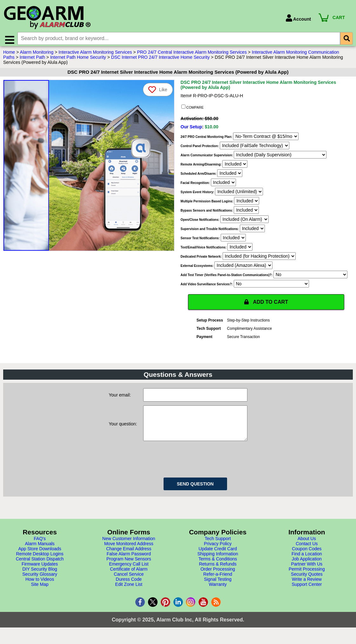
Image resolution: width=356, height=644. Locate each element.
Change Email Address (129, 559)
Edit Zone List (129, 594)
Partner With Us (307, 574)
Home (9, 55)
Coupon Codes (307, 559)
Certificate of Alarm (129, 579)
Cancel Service (129, 584)
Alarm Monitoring (37, 55)
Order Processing (218, 579)
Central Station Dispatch (40, 569)
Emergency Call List (129, 574)
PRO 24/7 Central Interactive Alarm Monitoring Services (192, 55)
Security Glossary (40, 584)
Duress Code (129, 589)
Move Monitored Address (129, 553)
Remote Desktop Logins (40, 564)
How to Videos (40, 589)
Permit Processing (307, 579)
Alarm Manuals (40, 553)
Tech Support (218, 548)
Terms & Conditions (218, 569)
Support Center (307, 594)
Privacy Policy (218, 553)
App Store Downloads (40, 559)
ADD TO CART (266, 305)
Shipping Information (218, 564)
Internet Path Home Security (78, 60)
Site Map (40, 594)
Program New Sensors (129, 569)
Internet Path (32, 60)
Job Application (307, 569)
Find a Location (307, 564)
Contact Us (307, 553)
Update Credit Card (218, 559)
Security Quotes (307, 584)
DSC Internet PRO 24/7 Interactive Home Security (160, 60)
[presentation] (191, 468)
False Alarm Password (129, 564)
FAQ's (40, 548)
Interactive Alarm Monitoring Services (95, 55)
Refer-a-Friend (218, 584)
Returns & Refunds (218, 574)
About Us (307, 548)
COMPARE (193, 110)
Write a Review (307, 589)
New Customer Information (129, 548)
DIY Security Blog (40, 579)
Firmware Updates (40, 574)
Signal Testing (218, 589)
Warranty (218, 594)
